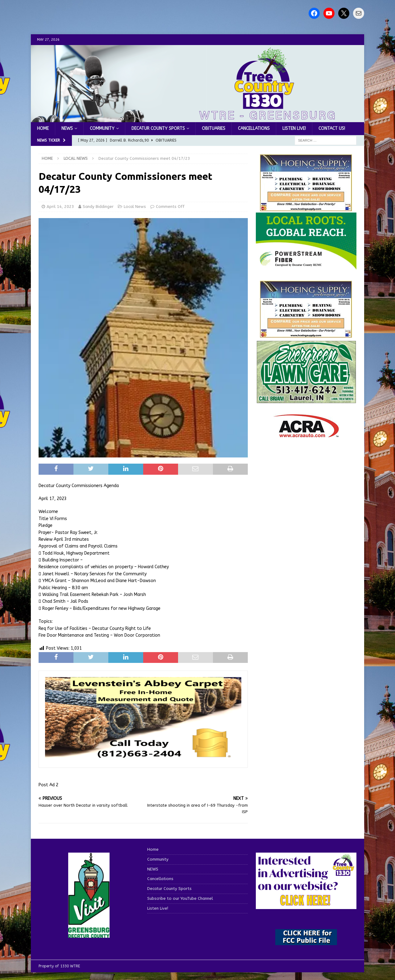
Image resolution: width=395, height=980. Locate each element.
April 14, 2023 (60, 207)
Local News (135, 207)
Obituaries (214, 128)
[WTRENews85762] (306, 335)
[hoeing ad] (306, 208)
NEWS (67, 128)
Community (102, 128)
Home (43, 128)
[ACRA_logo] (306, 434)
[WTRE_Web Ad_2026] (306, 266)
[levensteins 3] (143, 758)
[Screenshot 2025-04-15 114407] (306, 401)
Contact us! (332, 128)
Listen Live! (294, 128)
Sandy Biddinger (98, 207)
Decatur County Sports (158, 128)
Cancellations (254, 128)
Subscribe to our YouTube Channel (180, 898)
